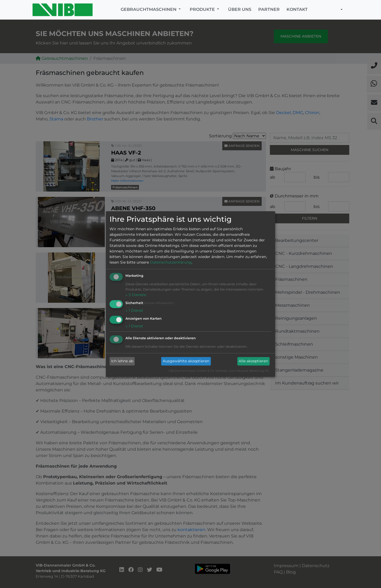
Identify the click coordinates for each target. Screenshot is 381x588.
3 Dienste (136, 295)
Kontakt (297, 9)
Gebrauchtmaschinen (149, 9)
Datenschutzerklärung (171, 263)
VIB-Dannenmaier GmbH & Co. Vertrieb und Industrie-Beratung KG (219, 371)
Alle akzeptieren (253, 361)
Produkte (203, 9)
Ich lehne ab (122, 361)
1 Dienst (134, 310)
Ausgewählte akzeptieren (186, 361)
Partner (269, 9)
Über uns (240, 9)
